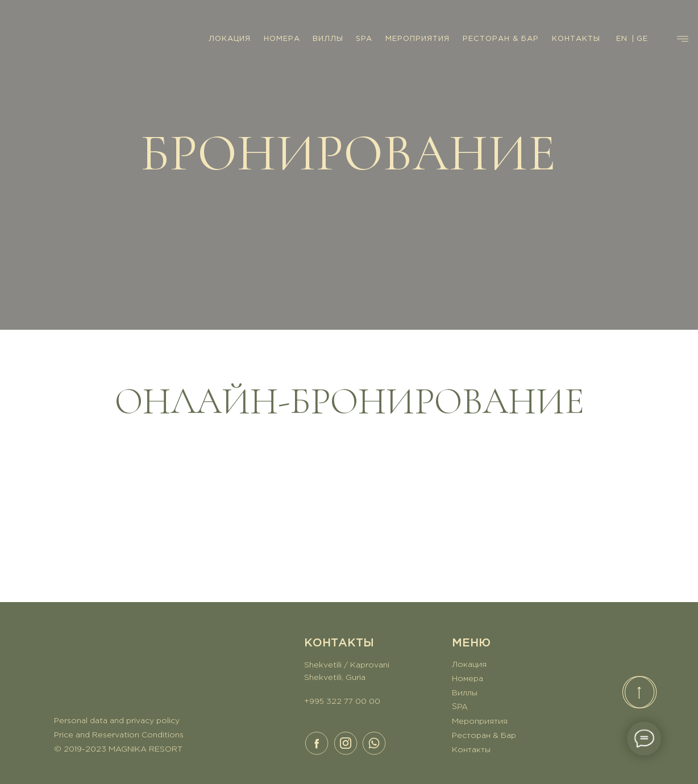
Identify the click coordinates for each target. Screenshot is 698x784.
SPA (364, 39)
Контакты (471, 750)
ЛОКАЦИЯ (230, 39)
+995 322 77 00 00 (342, 702)
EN (622, 39)
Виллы (465, 693)
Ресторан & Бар (484, 736)
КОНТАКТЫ (576, 39)
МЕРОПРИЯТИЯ (417, 39)
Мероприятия (480, 721)
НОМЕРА (282, 39)
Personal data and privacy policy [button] (117, 721)
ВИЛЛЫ (328, 39)
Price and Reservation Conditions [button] (119, 735)
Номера (468, 679)
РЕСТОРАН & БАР (501, 39)
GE (642, 39)
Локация (469, 665)
